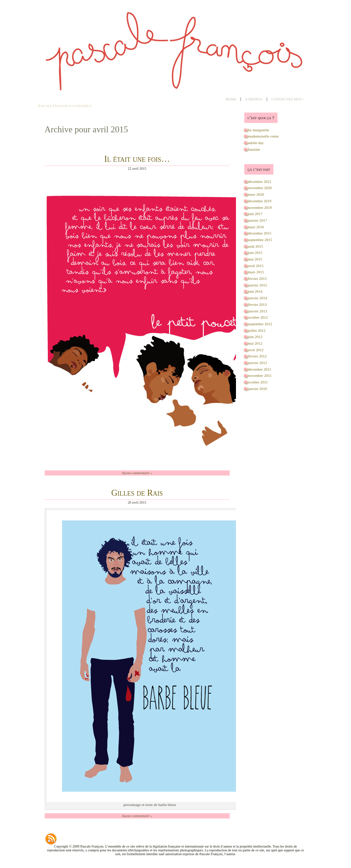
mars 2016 (256, 227)
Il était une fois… (137, 159)
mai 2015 (255, 259)
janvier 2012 (258, 363)
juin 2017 (255, 214)
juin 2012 (255, 337)
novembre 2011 (260, 375)
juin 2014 (255, 291)
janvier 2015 (258, 285)
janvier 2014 (258, 298)
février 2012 (257, 356)
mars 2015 (256, 272)
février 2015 (257, 278)
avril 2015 (256, 266)
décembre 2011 (260, 369)
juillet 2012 (257, 330)
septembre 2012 (260, 324)
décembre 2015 (260, 233)
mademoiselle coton (263, 136)
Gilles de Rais (137, 493)
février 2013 (257, 304)
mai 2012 (255, 343)
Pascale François (53, 106)
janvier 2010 (258, 389)
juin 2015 (255, 253)
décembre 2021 (260, 181)
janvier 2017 (258, 220)
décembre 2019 (260, 201)
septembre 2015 (260, 240)
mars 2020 (256, 194)
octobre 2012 (258, 317)
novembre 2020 (260, 188)
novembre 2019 (260, 207)
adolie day (256, 143)
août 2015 (256, 246)
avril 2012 (256, 350)
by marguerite (259, 130)
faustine (254, 149)
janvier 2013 (258, 311)
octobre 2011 (258, 382)
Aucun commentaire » (137, 473)
